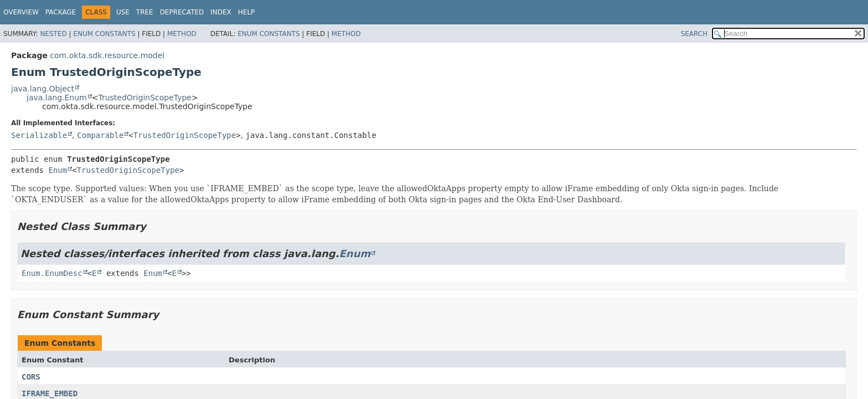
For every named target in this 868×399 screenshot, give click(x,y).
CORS (31, 377)
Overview (21, 12)
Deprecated (182, 12)
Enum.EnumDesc (52, 273)
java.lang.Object (43, 89)
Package (61, 12)
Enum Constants (104, 34)
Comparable (100, 135)
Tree (145, 12)
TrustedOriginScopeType (145, 98)
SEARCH (694, 34)
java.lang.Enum (57, 98)
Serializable (39, 135)
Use (123, 12)
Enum (58, 170)
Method (182, 34)
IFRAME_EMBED (50, 393)
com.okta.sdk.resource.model (107, 55)
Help (247, 12)
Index (221, 12)
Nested (53, 34)
